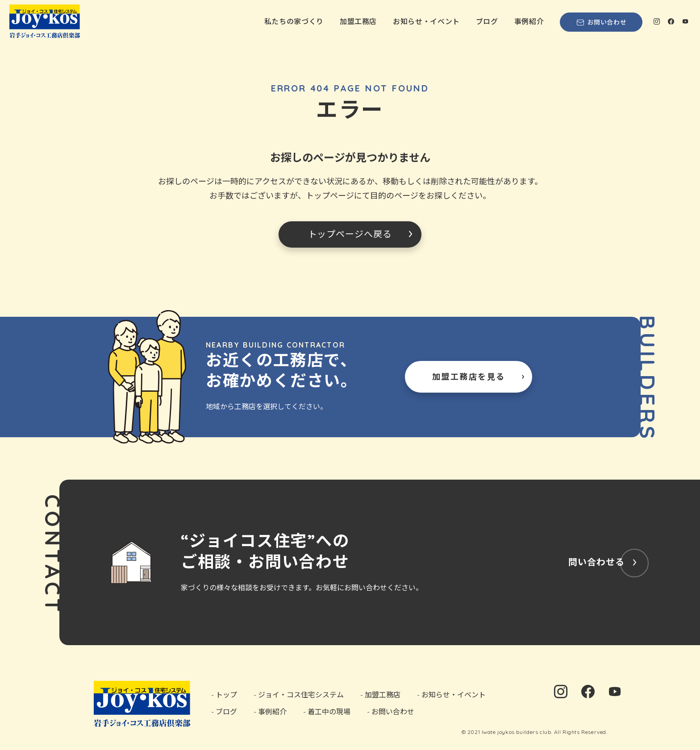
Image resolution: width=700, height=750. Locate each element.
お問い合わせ (601, 22)
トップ (226, 695)
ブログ (487, 21)
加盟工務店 (358, 21)
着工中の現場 (329, 711)
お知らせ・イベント (426, 21)
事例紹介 (529, 21)
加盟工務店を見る (469, 377)
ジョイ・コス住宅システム (301, 695)
